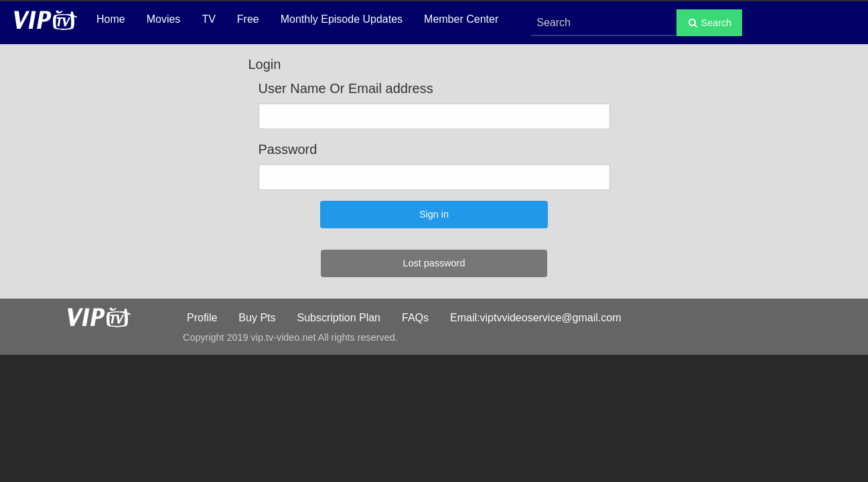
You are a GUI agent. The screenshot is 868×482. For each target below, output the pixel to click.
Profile (202, 318)
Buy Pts (257, 318)
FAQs (415, 318)
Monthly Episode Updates (342, 19)
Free (248, 19)
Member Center (461, 19)
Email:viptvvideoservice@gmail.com (535, 318)
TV (208, 19)
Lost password (434, 263)
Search (710, 23)
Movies (164, 19)
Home (111, 19)
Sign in (434, 214)
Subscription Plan (339, 318)
